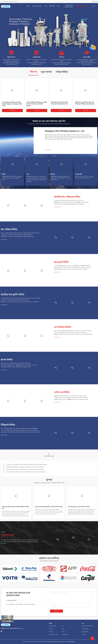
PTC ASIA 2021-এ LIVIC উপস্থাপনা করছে (79, 507)
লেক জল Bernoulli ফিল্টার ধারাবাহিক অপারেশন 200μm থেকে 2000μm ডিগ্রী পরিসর (12, 104)
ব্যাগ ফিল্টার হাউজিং (63, 327)
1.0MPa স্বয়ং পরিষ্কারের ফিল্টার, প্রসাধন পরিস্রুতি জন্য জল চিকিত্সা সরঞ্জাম (70, 396)
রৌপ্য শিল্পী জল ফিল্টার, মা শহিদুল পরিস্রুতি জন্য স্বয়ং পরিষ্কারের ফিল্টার (16, 367)
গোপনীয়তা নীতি (65, 635)
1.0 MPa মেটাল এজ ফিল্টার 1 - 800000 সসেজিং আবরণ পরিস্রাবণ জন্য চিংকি (71, 400)
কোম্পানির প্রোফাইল (53, 626)
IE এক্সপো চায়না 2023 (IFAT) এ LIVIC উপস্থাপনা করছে (49, 507)
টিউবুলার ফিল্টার (8, 425)
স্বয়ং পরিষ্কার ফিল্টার (9, 229)
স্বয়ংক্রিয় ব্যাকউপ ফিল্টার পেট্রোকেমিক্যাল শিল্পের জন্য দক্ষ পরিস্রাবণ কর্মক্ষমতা (25, 467)
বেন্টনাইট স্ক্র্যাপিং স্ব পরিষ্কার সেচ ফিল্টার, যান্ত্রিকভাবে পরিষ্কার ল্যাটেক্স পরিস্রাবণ (17, 237)
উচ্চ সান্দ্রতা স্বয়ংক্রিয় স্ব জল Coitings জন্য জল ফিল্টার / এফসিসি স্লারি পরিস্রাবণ (71, 398)
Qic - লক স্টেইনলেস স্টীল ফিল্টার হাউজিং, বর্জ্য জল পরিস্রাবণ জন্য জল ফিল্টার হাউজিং (73, 331)
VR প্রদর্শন (52, 6)
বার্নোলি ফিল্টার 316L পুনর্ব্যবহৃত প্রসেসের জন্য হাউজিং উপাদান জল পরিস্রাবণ (71, 269)
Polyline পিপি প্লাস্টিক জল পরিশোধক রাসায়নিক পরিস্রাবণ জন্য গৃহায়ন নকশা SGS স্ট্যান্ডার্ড (73, 334)
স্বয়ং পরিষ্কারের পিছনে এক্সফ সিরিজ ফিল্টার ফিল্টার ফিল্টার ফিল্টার (15, 300)
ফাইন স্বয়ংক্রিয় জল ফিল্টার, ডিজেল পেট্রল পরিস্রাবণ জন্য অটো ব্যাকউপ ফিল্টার (26, 472)
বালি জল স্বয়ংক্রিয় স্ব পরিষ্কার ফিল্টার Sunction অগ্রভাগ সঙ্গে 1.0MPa (69, 204)
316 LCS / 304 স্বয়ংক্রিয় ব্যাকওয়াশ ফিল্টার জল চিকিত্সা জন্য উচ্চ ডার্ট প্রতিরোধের (27, 465)
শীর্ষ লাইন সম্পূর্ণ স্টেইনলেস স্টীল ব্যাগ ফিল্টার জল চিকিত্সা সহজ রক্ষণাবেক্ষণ (85, 103)
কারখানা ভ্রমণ (51, 629)
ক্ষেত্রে (63, 629)
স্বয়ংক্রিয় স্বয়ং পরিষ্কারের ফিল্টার (67, 197)
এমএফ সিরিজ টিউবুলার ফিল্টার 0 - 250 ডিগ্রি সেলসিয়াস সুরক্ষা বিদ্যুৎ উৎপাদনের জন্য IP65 (20, 432)
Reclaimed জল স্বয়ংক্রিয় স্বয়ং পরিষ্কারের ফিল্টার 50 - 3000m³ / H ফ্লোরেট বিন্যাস (71, 202)
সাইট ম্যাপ (63, 632)
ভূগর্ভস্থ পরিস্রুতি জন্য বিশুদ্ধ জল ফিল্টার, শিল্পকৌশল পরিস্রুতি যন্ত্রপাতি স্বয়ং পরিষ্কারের (72, 267)
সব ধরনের (84, 635)
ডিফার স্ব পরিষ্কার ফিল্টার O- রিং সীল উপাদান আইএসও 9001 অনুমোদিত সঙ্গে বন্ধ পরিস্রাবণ (20, 233)
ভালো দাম (12, 110)
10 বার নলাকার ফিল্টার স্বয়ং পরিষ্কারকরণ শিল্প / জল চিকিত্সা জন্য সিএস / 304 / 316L (19, 430)
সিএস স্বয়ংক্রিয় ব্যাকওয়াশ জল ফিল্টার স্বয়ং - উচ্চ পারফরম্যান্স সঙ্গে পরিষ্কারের (25, 470)
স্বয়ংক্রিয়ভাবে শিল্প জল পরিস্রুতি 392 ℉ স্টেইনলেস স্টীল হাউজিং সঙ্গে (16, 363)
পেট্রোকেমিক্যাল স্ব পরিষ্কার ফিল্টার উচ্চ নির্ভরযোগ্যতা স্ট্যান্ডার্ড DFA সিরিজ (17, 235)
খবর (62, 626)
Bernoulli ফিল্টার (61, 262)
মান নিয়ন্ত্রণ (51, 632)
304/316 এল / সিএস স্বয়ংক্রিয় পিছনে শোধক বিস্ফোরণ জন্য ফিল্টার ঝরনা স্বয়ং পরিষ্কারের (20, 302)
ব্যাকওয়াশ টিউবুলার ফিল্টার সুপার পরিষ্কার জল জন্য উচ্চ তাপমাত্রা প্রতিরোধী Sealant (37, 104)
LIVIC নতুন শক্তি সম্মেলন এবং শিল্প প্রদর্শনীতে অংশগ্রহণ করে (15, 508)
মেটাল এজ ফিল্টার (62, 392)
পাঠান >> (56, 611)
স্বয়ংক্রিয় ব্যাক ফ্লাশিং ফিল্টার (12, 295)
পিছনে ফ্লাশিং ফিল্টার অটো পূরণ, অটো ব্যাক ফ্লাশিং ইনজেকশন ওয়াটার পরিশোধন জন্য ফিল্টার (20, 298)
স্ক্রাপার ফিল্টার (7, 360)
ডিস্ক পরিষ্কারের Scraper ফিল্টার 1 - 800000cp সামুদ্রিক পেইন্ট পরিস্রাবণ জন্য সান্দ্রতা (19, 365)
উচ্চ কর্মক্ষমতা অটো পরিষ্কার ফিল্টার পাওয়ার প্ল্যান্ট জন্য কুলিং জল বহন (59, 103)
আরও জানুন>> (48, 150)
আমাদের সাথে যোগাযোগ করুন (54, 635)
